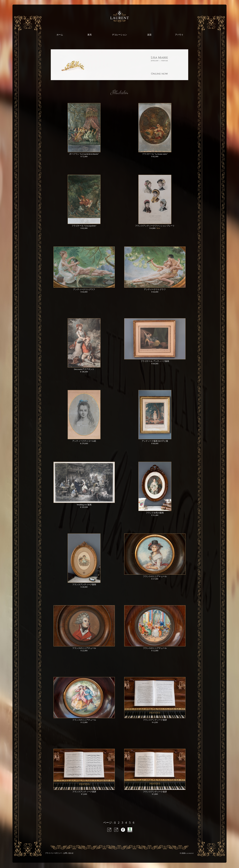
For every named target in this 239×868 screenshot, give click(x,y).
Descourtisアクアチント (84, 369)
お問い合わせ (68, 853)
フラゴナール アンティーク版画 (155, 361)
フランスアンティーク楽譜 (155, 720)
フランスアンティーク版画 (84, 585)
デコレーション (120, 35)
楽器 (149, 35)
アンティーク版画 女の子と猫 (155, 441)
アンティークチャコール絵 (84, 441)
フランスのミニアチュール (155, 577)
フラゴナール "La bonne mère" (155, 154)
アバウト (179, 35)
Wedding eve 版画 (84, 505)
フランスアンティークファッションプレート (155, 226)
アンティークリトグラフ (84, 290)
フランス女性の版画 (155, 513)
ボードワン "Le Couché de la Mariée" (84, 154)
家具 (90, 35)
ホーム (60, 35)
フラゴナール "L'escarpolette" (84, 226)
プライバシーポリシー (54, 853)
